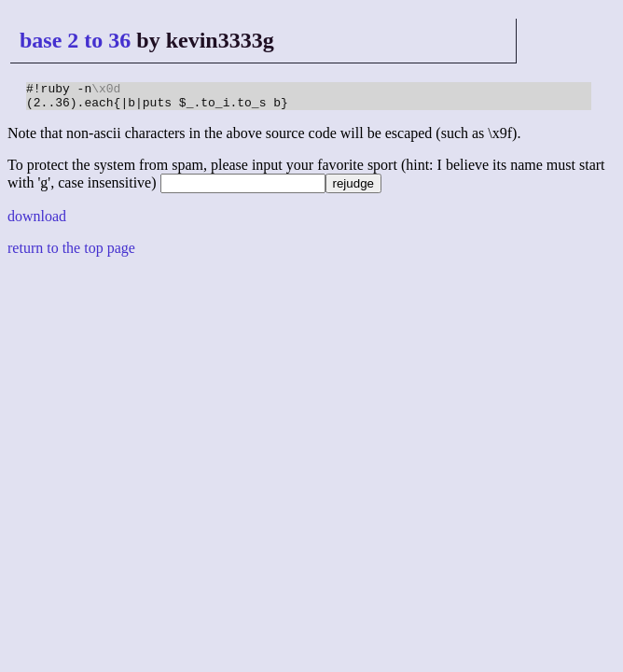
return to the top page (71, 253)
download (37, 222)
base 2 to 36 (75, 40)
